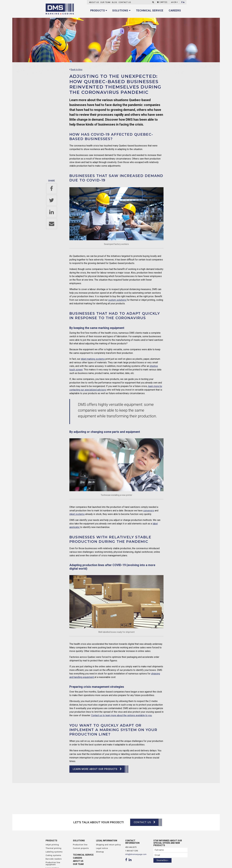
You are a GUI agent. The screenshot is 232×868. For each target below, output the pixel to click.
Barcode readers (54, 859)
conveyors (149, 511)
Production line (80, 845)
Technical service (150, 10)
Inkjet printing (52, 845)
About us (94, 2)
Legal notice (102, 848)
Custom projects (81, 848)
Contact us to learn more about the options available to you (121, 715)
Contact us (125, 2)
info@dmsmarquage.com (136, 855)
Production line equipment (53, 864)
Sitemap (100, 852)
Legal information (107, 841)
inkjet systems (77, 514)
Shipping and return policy (108, 845)
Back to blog (77, 70)
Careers (175, 10)
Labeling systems (54, 852)
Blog (115, 2)
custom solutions (117, 300)
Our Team (105, 2)
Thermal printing (54, 848)
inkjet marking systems (93, 359)
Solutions (120, 10)
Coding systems (53, 856)
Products (98, 10)
